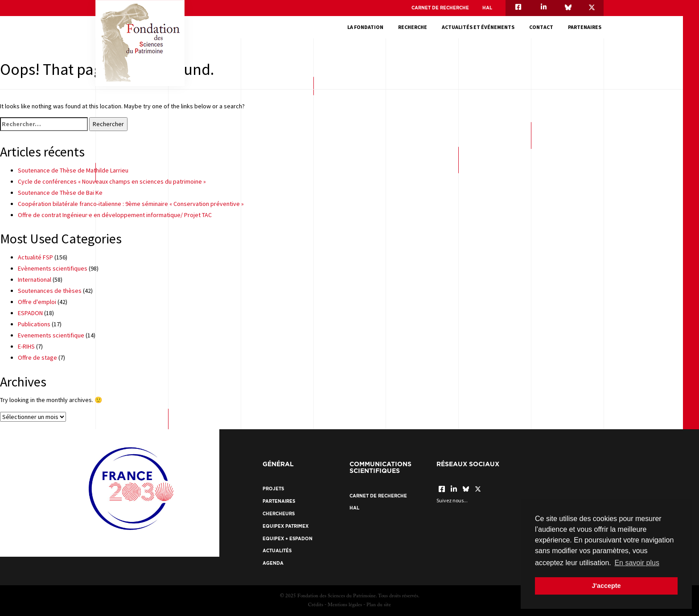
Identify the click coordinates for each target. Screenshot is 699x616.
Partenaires (587, 27)
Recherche (415, 27)
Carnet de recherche (440, 8)
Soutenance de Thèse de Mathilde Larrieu (73, 170)
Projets (273, 489)
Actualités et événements (480, 27)
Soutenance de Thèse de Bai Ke (60, 193)
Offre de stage (37, 357)
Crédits (316, 605)
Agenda (273, 563)
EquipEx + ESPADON (288, 539)
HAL (487, 8)
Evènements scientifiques (53, 268)
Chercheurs (279, 514)
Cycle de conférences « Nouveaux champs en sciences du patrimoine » (112, 181)
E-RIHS (26, 346)
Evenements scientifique (51, 335)
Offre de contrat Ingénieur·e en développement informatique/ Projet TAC (115, 215)
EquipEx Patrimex (286, 526)
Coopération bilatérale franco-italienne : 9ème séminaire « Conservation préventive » (131, 204)
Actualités (277, 551)
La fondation (368, 27)
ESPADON (30, 313)
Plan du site (379, 605)
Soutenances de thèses (50, 291)
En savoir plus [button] (637, 563)
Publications (34, 324)
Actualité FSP (35, 257)
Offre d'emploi (37, 302)
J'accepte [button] (606, 586)
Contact (543, 27)
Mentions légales (345, 605)
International (35, 279)
